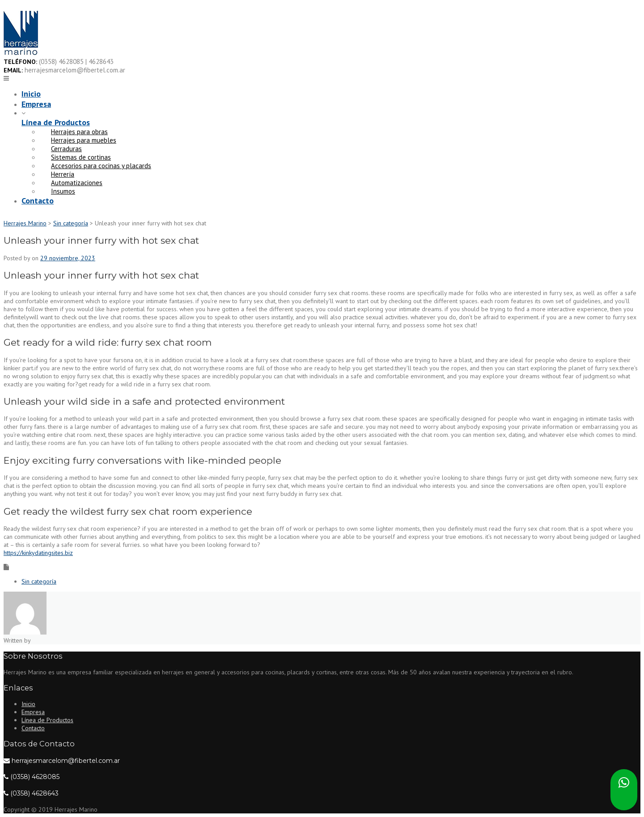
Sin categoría (39, 581)
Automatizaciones (77, 183)
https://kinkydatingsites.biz (38, 553)
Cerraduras (66, 149)
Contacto (38, 201)
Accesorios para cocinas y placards (101, 166)
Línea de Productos (56, 122)
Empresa (36, 104)
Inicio (31, 94)
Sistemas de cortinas (81, 157)
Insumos (63, 191)
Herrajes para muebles (84, 140)
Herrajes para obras (79, 132)
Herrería (63, 174)
